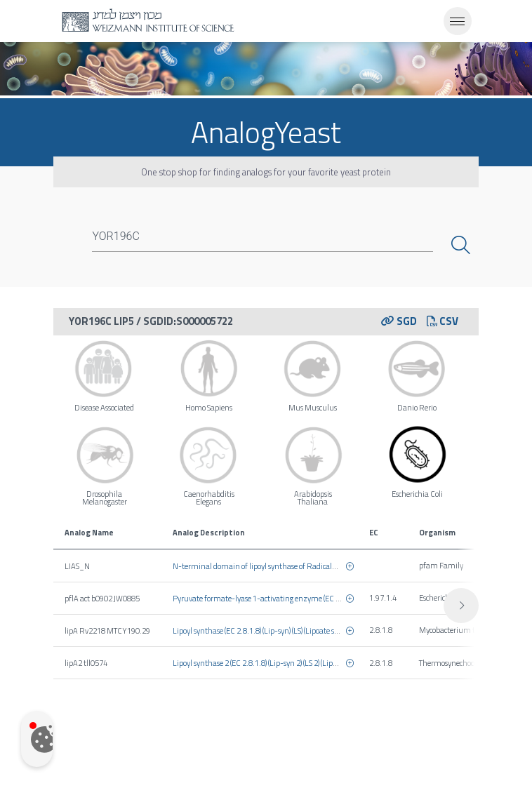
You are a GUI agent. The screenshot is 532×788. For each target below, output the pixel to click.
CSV (443, 321)
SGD (399, 321)
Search (462, 245)
